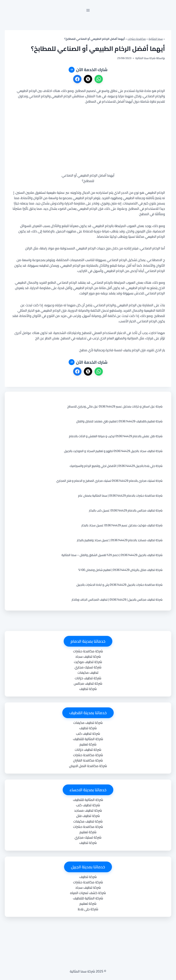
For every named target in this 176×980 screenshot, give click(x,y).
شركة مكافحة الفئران (88, 760)
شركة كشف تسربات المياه (88, 893)
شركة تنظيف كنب (88, 734)
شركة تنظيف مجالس (88, 683)
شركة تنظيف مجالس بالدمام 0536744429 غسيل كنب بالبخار (126, 510)
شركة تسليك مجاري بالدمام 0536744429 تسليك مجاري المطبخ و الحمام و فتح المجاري (109, 481)
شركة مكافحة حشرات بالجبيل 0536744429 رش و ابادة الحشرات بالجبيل (120, 585)
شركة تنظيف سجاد (88, 657)
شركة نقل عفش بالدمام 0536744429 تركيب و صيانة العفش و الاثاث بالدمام (116, 436)
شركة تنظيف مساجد (88, 810)
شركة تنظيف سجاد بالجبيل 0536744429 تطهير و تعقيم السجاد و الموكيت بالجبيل (113, 451)
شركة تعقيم (88, 744)
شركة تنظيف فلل (88, 816)
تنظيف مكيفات (88, 673)
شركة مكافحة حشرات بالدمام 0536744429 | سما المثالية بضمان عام (120, 496)
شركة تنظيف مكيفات (88, 723)
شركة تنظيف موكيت (88, 662)
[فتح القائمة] (88, 10)
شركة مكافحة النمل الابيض (88, 766)
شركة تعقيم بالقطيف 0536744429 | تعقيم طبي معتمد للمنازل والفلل (119, 421)
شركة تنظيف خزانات (88, 678)
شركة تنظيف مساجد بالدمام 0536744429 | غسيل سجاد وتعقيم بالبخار (120, 540)
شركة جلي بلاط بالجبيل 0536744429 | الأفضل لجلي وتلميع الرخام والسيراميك (116, 466)
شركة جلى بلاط (88, 909)
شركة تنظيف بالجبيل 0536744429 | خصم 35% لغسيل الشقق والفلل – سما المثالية (112, 555)
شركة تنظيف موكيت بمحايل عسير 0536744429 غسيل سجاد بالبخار (122, 525)
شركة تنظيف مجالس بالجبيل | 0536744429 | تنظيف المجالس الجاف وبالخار (117, 600)
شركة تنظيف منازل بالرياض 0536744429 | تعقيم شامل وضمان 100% (121, 570)
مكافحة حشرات (137, 39)
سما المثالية (156, 39)
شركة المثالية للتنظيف (88, 739)
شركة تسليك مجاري (88, 667)
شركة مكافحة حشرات (88, 651)
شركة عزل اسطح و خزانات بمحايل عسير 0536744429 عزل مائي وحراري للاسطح (115, 406)
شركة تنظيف (88, 689)
